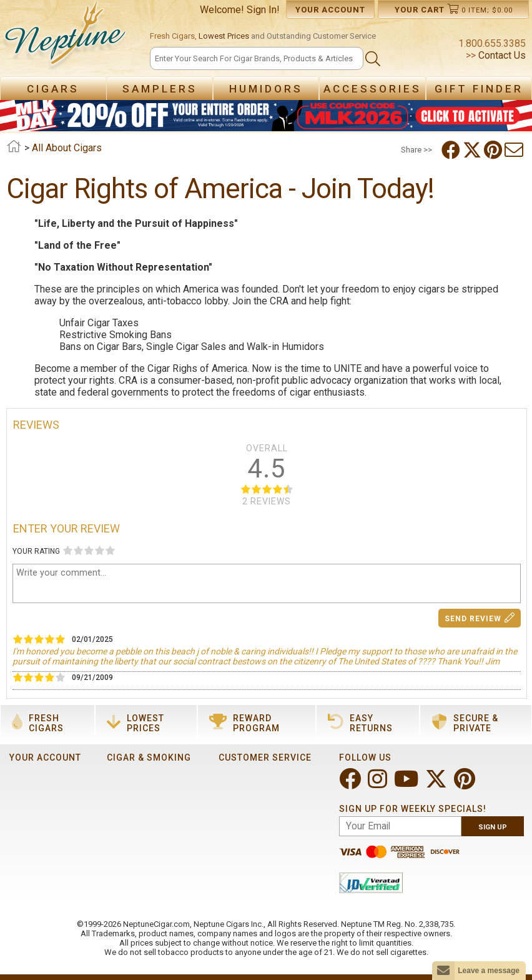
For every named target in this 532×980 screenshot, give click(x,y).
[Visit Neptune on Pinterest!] (466, 784)
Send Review (480, 618)
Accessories (372, 89)
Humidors (266, 89)
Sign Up (493, 827)
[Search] (257, 58)
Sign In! (263, 10)
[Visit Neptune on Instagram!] (379, 784)
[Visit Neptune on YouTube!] (407, 784)
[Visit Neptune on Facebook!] (351, 784)
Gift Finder (479, 89)
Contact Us (501, 55)
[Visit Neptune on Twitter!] (437, 784)
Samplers (160, 89)
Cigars (53, 89)
